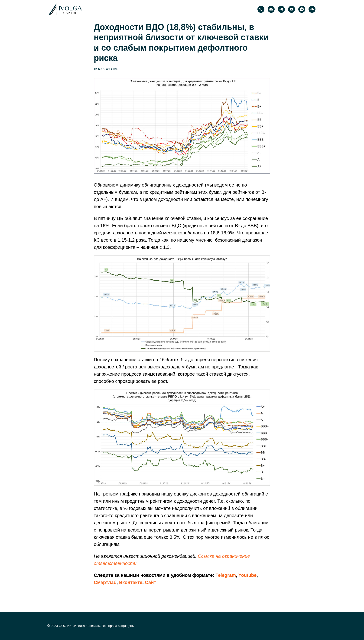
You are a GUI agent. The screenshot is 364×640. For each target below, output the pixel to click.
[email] (271, 9)
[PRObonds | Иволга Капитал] (281, 9)
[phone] (261, 9)
